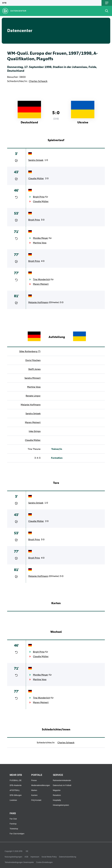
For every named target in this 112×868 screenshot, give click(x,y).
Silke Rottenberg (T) (30, 351)
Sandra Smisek (36, 160)
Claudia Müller (36, 178)
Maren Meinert (41, 284)
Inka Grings (35, 431)
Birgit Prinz (39, 197)
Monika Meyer (41, 238)
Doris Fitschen (33, 360)
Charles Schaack (38, 81)
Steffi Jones (34, 369)
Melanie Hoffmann (38, 302)
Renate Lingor (33, 396)
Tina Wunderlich (41, 279)
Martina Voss (40, 243)
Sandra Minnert (33, 378)
